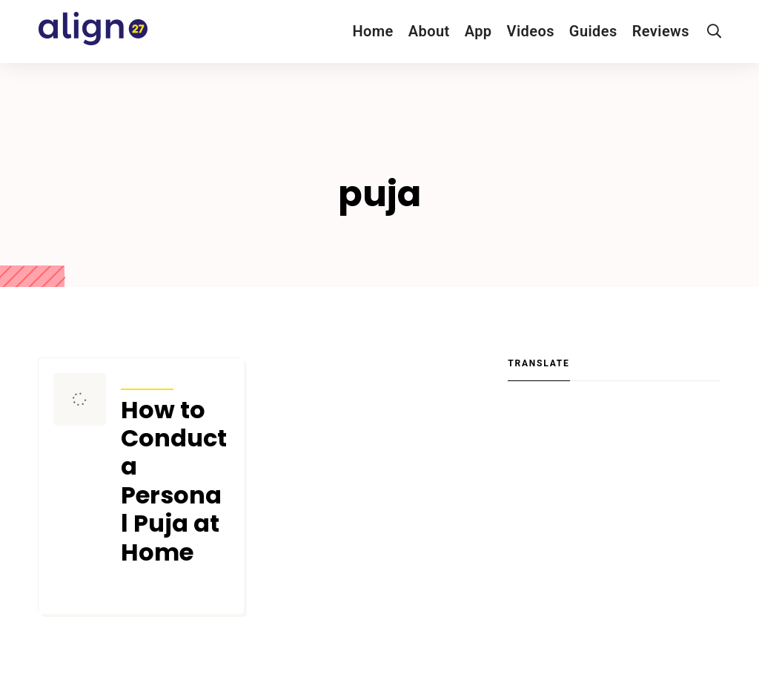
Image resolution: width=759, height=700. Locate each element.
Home (372, 31)
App (478, 31)
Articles (147, 380)
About (429, 31)
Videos (531, 31)
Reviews (661, 31)
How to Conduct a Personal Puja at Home (174, 481)
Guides (593, 31)
